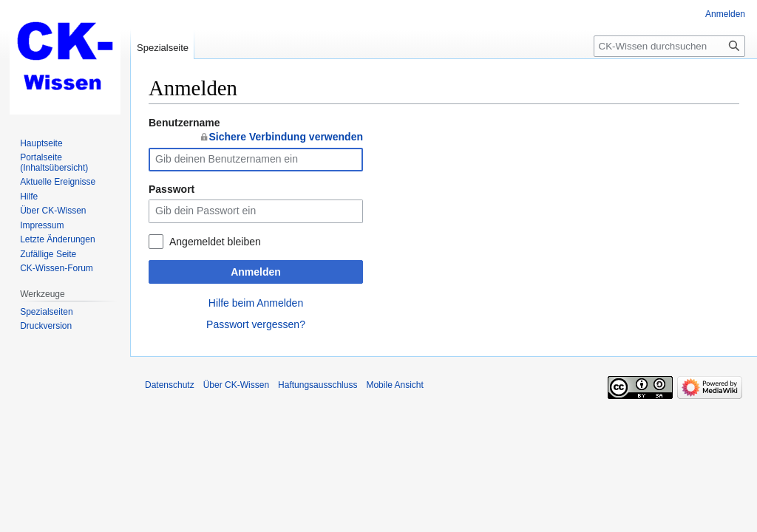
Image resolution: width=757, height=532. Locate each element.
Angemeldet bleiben (215, 242)
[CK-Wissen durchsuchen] (669, 46)
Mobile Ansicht (394, 385)
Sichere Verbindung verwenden (286, 137)
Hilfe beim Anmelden (256, 303)
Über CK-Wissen (236, 385)
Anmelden (256, 272)
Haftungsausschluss (318, 385)
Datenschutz (170, 385)
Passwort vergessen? (256, 324)
